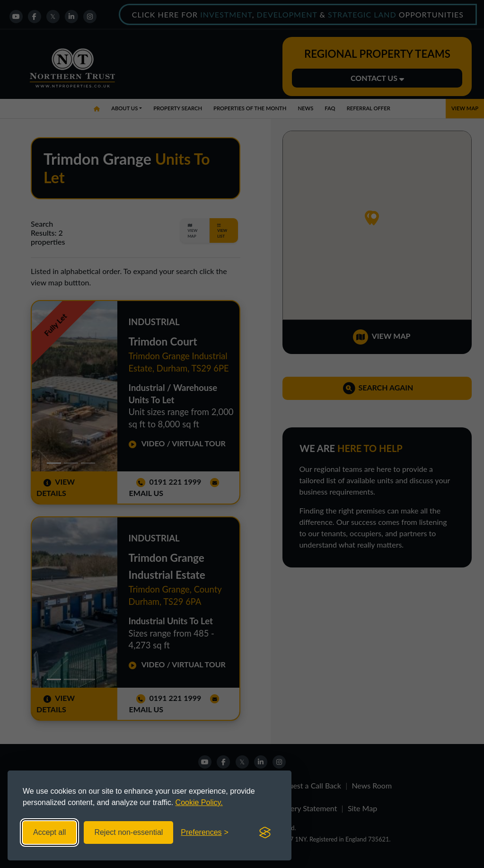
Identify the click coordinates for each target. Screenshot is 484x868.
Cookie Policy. (199, 802)
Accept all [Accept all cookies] (49, 832)
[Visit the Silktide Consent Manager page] (265, 833)
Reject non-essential (128, 832)
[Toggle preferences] (205, 833)
